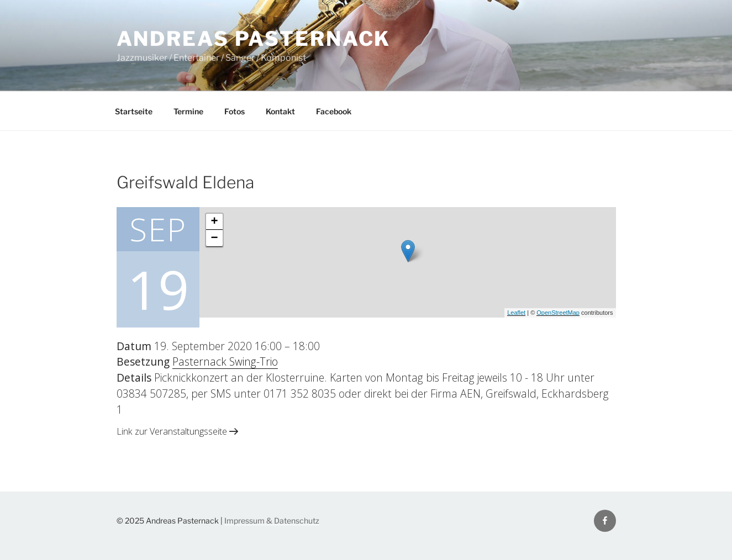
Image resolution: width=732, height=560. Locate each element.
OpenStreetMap (558, 313)
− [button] (214, 239)
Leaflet (516, 313)
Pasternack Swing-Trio (225, 361)
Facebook (334, 111)
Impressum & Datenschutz (272, 521)
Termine (188, 111)
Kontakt (280, 111)
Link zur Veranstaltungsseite (177, 431)
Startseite (134, 111)
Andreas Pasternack (254, 39)
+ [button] (214, 222)
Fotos (235, 111)
